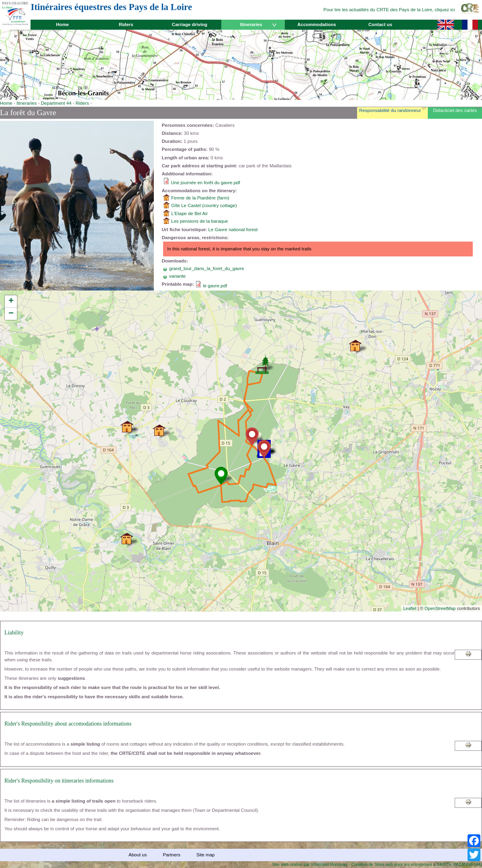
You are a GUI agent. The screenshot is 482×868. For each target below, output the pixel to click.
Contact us (380, 24)
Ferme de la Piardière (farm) (200, 198)
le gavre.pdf (215, 286)
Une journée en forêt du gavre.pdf (205, 183)
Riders (126, 24)
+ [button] (11, 301)
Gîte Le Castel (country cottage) (204, 205)
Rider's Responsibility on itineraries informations (59, 781)
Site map (205, 855)
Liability (14, 633)
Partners (172, 855)
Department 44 (56, 103)
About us (138, 855)
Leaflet (410, 608)
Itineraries (251, 24)
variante (177, 276)
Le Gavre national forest (233, 230)
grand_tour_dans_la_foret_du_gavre (206, 268)
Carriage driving (190, 24)
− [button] (11, 314)
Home (63, 24)
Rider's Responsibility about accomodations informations (68, 724)
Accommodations (317, 24)
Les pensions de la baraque (200, 221)
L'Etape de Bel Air (189, 213)
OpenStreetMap (440, 608)
